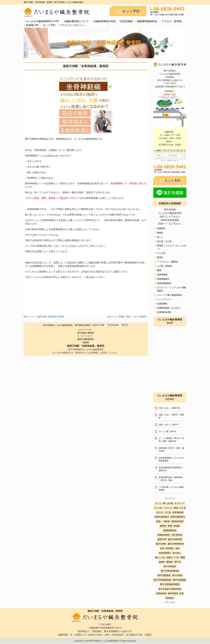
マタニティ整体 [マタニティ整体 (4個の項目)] (171, 508)
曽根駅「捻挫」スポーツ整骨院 (132, 317)
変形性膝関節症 (164, 283)
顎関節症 (161, 229)
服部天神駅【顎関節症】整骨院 (51, 317)
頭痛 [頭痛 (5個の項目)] (182, 593)
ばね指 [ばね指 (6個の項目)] (170, 503)
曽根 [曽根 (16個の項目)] (170, 526)
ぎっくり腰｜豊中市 (168, 432)
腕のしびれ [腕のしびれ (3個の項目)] (160, 558)
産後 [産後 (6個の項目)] (177, 548)
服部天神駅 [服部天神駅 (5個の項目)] (161, 544)
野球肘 (160, 258)
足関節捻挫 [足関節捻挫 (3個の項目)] (161, 593)
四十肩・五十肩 (164, 241)
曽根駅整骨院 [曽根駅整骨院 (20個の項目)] (170, 531)
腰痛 (159, 270)
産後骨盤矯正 (163, 279)
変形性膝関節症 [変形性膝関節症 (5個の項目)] (178, 517)
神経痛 (86, 343)
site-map (170, 602)
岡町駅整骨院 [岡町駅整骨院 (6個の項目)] (177, 521)
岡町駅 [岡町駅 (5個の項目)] (167, 521)
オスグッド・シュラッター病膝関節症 (172, 289)
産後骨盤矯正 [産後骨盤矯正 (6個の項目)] (165, 553)
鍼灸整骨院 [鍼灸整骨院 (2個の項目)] (173, 593)
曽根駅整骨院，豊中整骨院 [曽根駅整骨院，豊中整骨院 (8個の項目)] (170, 535)
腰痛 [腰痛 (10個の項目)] (183, 558)
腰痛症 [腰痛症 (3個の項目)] (162, 562)
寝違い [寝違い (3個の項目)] (159, 521)
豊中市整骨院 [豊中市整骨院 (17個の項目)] (164, 575)
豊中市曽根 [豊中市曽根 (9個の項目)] (177, 576)
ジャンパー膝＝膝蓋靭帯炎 (169, 295)
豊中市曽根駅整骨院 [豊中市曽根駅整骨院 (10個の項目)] (170, 585)
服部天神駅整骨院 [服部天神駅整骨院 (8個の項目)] (176, 544)
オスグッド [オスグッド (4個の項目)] (180, 503)
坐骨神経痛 (162, 275)
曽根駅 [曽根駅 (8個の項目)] (177, 526)
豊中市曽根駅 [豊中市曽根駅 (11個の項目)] (179, 580)
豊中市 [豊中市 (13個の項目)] (178, 562)
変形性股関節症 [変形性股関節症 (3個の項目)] (162, 517)
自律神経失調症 (164, 312)
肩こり (160, 237)
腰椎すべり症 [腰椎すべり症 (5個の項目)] (173, 558)
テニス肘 (161, 253)
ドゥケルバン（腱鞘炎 (167, 262)
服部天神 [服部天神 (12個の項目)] (162, 539)
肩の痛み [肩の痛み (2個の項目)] (177, 553)
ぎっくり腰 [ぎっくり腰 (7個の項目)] (160, 503)
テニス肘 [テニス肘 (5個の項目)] (158, 508)
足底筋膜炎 (162, 304)
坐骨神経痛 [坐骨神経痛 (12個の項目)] (178, 513)
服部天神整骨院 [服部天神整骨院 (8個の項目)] (175, 539)
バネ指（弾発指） (165, 266)
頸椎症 (160, 233)
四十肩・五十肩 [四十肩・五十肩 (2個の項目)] (164, 513)
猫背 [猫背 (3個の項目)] (162, 548)
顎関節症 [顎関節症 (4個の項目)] (170, 598)
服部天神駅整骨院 (86, 339)
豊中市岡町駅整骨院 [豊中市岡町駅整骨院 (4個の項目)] (170, 571)
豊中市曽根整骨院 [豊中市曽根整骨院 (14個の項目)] (163, 580)
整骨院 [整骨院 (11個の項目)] (163, 526)
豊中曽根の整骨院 (86, 333)
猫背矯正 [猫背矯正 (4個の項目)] (170, 548)
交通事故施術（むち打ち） (169, 308)
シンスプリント (164, 299)
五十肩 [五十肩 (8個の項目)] (183, 508)
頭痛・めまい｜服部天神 (169, 408)
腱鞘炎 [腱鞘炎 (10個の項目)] (170, 562)
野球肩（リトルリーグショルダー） (172, 247)
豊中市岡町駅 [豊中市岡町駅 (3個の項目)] (170, 567)
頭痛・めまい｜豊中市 (168, 425)
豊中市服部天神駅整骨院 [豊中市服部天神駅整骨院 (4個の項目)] (170, 589)
